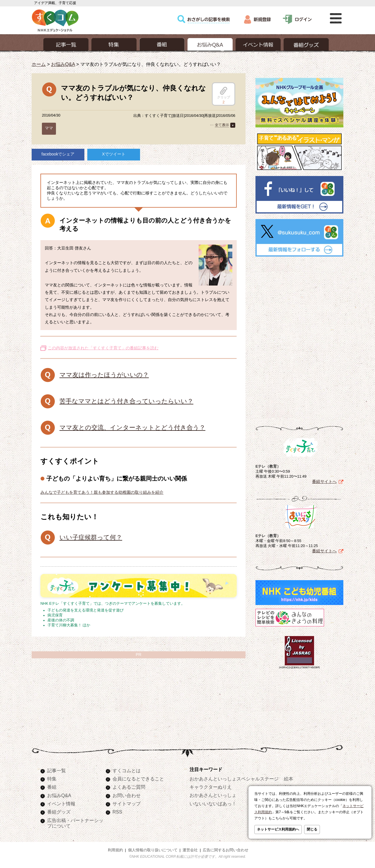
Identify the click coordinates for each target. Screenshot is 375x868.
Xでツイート (114, 154)
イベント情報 (61, 804)
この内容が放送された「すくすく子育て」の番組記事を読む (103, 348)
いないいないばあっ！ (213, 804)
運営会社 (190, 850)
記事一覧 (57, 770)
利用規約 (115, 850)
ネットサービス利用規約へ (278, 829)
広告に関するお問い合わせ (226, 850)
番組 (52, 787)
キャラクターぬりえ (211, 787)
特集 (52, 779)
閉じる (312, 829)
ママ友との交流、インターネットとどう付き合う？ (132, 427)
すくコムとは (127, 770)
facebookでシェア (58, 154)
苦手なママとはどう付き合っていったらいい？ (126, 401)
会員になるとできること (138, 779)
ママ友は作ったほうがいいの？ (104, 375)
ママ (49, 128)
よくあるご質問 (129, 787)
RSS (117, 812)
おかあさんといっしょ (213, 795)
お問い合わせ (127, 795)
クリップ (224, 93)
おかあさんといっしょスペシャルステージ (234, 779)
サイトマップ (127, 804)
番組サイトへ (324, 481)
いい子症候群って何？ (91, 537)
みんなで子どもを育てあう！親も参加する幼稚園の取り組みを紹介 (102, 492)
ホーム (39, 64)
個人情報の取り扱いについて (153, 850)
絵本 (289, 779)
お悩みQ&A (63, 64)
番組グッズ (59, 812)
